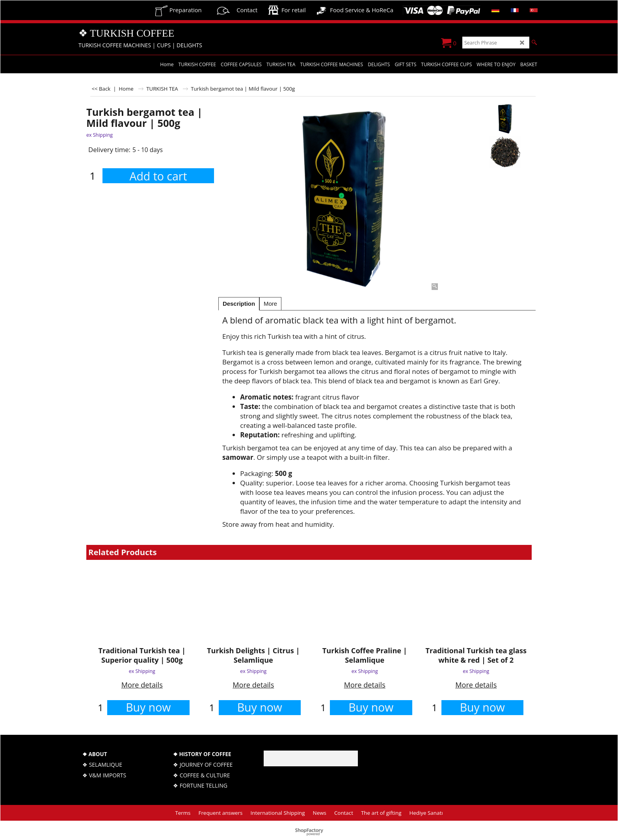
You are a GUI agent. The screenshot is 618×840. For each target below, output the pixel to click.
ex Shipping (100, 135)
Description (239, 304)
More (270, 304)
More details (142, 685)
